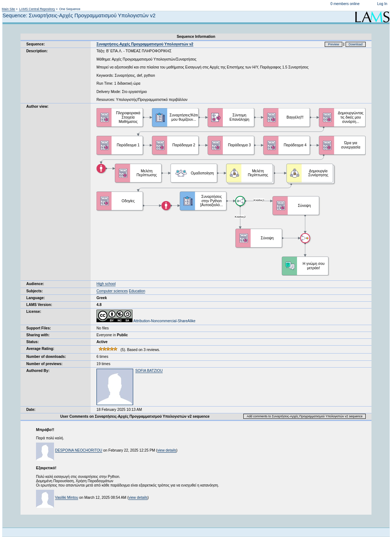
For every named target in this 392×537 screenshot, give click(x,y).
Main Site (8, 9)
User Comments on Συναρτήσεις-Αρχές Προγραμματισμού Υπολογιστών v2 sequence (135, 416)
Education (137, 291)
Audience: (35, 284)
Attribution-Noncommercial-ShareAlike (146, 321)
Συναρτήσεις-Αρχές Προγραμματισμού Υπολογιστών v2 (145, 44)
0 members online (345, 4)
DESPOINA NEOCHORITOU (79, 450)
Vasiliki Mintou (67, 498)
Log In (382, 4)
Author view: (37, 106)
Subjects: (35, 291)
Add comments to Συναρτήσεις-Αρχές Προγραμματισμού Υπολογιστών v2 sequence (305, 416)
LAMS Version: (39, 305)
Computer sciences (112, 291)
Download (356, 44)
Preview (334, 44)
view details (167, 450)
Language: (36, 298)
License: (34, 312)
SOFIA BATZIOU (149, 371)
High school (106, 284)
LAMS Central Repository (37, 9)
